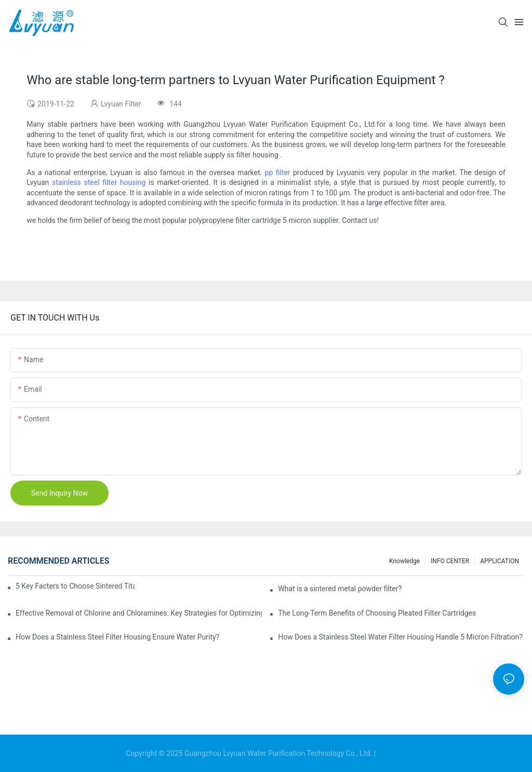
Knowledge (404, 561)
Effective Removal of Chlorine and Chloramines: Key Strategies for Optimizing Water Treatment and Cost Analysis (139, 613)
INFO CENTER (450, 561)
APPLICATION (500, 561)
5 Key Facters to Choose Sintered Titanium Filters (75, 586)
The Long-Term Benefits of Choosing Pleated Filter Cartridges (377, 613)
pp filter (278, 172)
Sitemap (392, 753)
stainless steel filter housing (99, 182)
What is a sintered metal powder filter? (340, 589)
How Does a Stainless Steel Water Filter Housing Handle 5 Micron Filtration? (400, 637)
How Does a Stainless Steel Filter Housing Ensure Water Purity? (117, 637)
